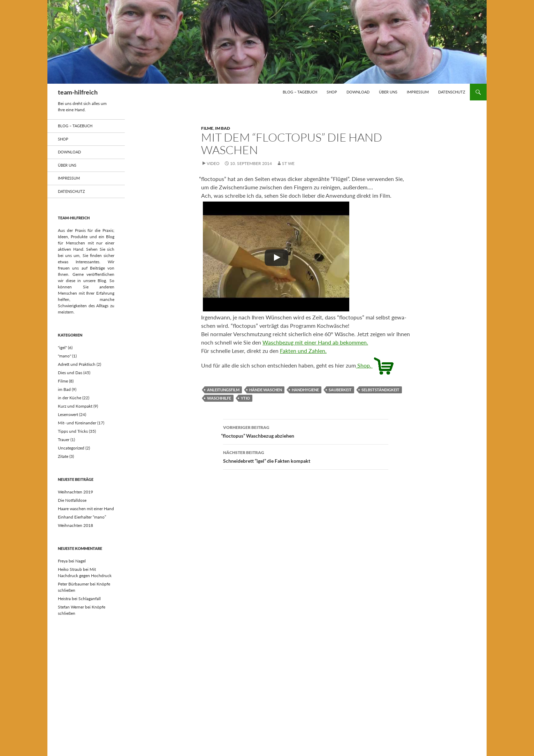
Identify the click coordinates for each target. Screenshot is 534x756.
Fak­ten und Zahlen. (303, 351)
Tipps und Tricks (73, 431)
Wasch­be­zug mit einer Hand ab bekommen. (315, 342)
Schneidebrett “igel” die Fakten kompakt (306, 456)
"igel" (62, 347)
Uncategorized (71, 448)
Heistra (64, 599)
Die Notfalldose (72, 500)
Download (358, 92)
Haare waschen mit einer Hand (86, 509)
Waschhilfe (219, 398)
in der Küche (70, 398)
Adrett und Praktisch (77, 364)
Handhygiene (305, 390)
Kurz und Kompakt (75, 406)
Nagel (81, 561)
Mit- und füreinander (77, 423)
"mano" (64, 356)
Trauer (64, 440)
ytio (245, 398)
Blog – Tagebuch (300, 92)
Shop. (375, 365)
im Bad (223, 128)
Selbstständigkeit (380, 390)
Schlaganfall (90, 599)
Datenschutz (452, 92)
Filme (207, 128)
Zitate (63, 456)
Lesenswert (68, 414)
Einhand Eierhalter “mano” (82, 517)
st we (288, 163)
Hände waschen (266, 390)
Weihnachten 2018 (75, 525)
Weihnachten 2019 (75, 492)
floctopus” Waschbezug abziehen (306, 431)
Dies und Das (70, 373)
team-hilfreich (78, 92)
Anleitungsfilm (223, 390)
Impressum (418, 92)
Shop (332, 92)
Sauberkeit (340, 390)
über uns (388, 92)
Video (213, 163)
